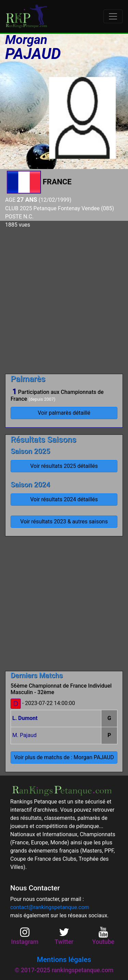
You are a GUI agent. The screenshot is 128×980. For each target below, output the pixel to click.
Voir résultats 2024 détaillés (64, 499)
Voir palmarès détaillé (64, 413)
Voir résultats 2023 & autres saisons (64, 522)
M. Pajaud (24, 735)
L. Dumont (25, 718)
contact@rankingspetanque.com (50, 907)
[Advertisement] (64, 298)
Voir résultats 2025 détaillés (64, 466)
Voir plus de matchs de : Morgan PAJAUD (64, 757)
